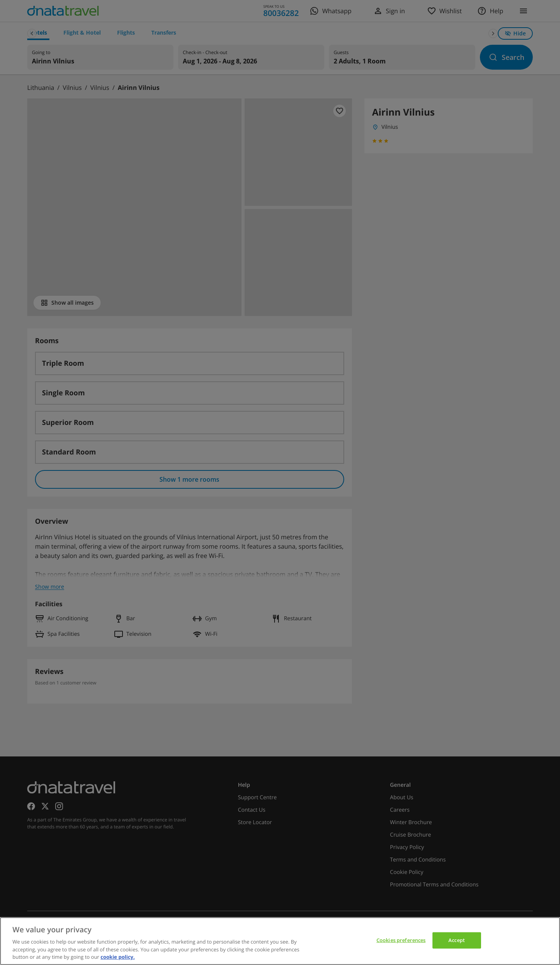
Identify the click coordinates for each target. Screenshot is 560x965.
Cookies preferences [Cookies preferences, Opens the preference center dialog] (401, 940)
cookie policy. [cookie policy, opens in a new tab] (118, 957)
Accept (457, 940)
